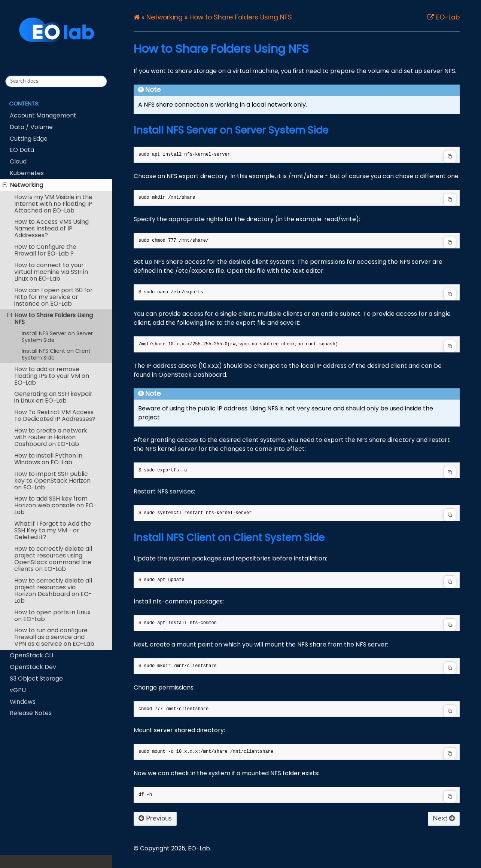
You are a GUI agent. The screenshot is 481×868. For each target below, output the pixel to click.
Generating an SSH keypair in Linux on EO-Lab (53, 397)
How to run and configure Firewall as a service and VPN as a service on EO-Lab (54, 637)
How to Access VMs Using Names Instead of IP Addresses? (51, 228)
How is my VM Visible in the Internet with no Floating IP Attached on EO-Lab (53, 204)
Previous (155, 818)
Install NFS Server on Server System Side (57, 337)
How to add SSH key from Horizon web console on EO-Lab (55, 505)
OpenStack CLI (31, 655)
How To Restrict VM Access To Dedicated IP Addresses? (55, 415)
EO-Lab (447, 18)
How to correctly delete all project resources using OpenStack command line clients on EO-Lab (53, 559)
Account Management (43, 115)
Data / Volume (31, 127)
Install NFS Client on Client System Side (56, 354)
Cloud (18, 161)
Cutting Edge (29, 139)
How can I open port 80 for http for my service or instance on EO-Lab (53, 297)
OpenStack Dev (33, 667)
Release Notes (31, 713)
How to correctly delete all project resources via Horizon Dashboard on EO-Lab (53, 591)
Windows (23, 702)
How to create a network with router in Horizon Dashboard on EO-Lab (51, 437)
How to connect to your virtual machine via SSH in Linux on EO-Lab (51, 272)
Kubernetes (27, 173)
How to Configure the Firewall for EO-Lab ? (45, 250)
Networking (23, 185)
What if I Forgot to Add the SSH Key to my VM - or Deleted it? (53, 530)
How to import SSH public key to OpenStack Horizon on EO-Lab (52, 481)
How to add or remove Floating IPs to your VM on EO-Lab (52, 376)
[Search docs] (56, 81)
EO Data (22, 150)
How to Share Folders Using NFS (50, 319)
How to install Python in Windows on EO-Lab (48, 459)
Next (444, 818)
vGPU (18, 690)
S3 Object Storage (36, 678)
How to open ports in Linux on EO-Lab (52, 616)
